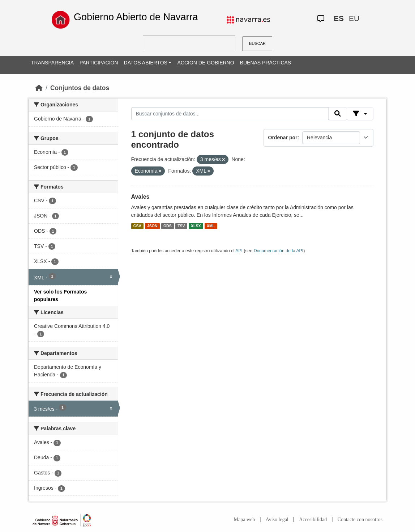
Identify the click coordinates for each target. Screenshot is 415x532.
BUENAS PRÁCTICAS (266, 63)
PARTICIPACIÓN (99, 63)
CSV (137, 226)
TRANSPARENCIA (52, 63)
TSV (181, 226)
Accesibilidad (313, 520)
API (239, 251)
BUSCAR (257, 43)
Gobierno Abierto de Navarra (136, 17)
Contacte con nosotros (360, 520)
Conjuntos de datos (80, 88)
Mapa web (245, 520)
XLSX (196, 226)
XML (211, 226)
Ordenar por (283, 138)
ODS (168, 226)
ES (339, 18)
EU (354, 18)
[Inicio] (39, 88)
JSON (152, 226)
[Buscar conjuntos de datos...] (230, 114)
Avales (140, 197)
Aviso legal (277, 520)
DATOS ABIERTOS (146, 63)
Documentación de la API (279, 251)
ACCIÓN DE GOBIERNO (206, 63)
